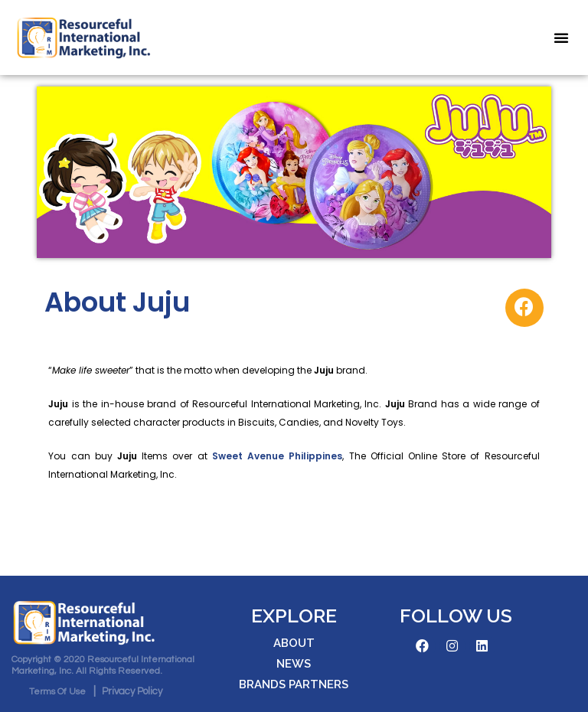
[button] (561, 38)
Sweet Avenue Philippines (277, 456)
